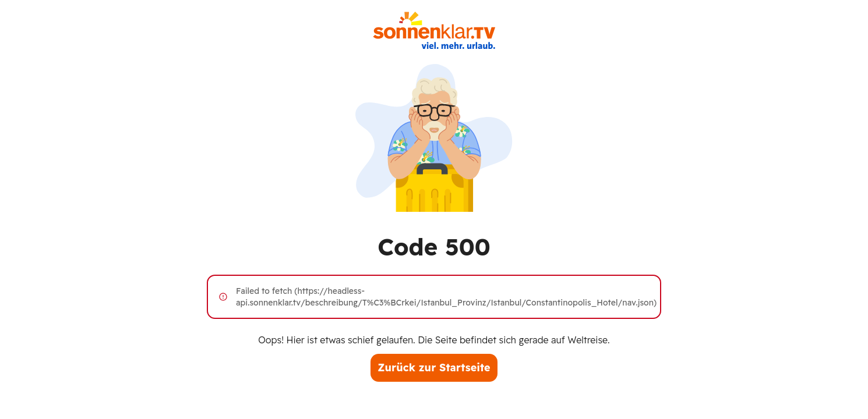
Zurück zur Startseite (434, 367)
